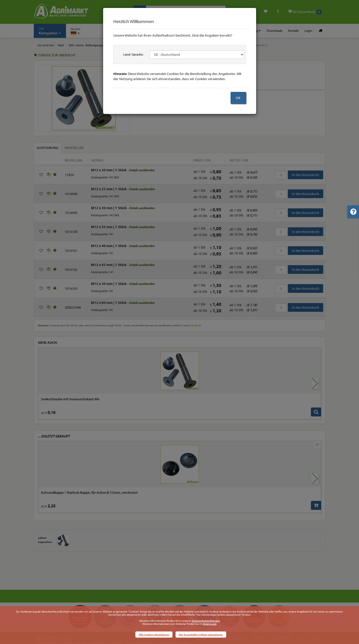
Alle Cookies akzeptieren (154, 635)
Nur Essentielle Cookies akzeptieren (201, 635)
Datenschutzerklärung (206, 621)
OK (238, 98)
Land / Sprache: (133, 54)
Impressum (210, 624)
